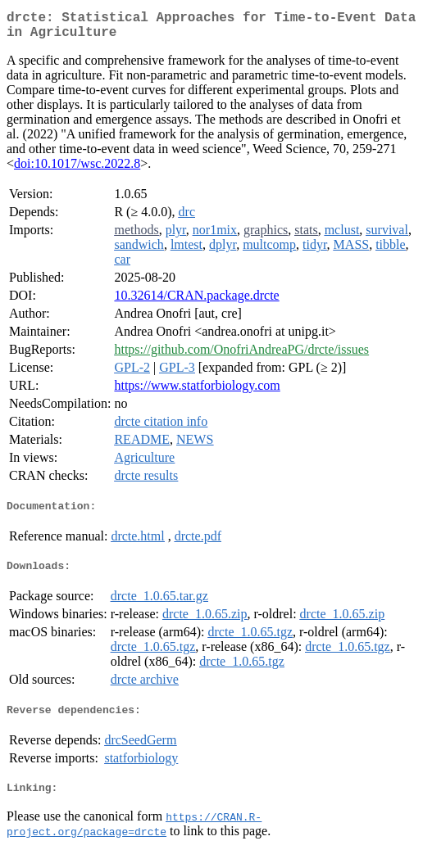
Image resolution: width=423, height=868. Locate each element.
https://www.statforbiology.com (197, 392)
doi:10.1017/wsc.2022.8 (77, 170)
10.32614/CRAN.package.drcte (196, 302)
